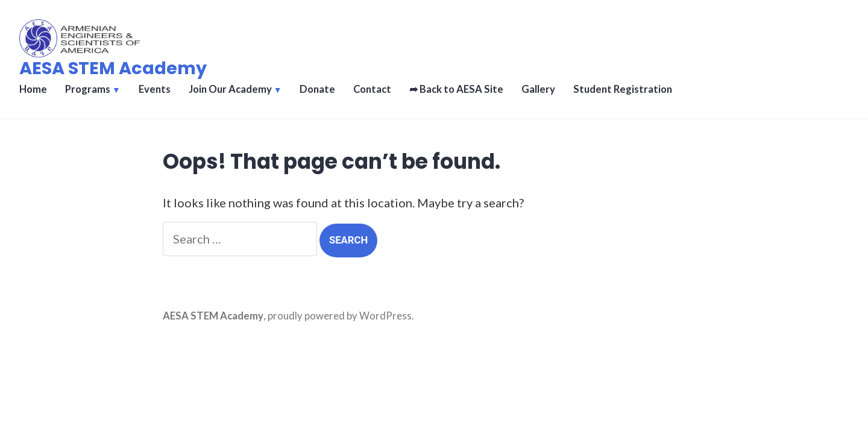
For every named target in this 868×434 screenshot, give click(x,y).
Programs (88, 89)
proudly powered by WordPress (340, 316)
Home (33, 89)
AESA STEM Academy (113, 68)
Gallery (538, 89)
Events (155, 89)
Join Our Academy (230, 89)
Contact (372, 89)
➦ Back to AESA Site (456, 89)
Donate (317, 89)
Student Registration (623, 89)
